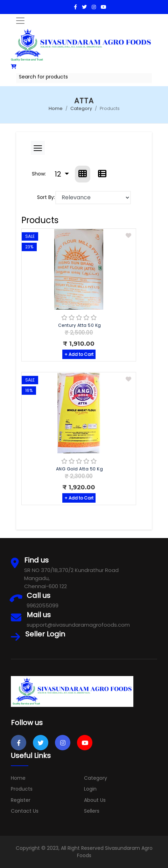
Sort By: (46, 197)
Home (56, 108)
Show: (39, 174)
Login (90, 789)
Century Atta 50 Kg (80, 325)
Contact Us (25, 811)
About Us (95, 800)
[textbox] (84, 77)
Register (21, 800)
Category (81, 108)
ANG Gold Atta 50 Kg (80, 469)
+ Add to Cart (79, 354)
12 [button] (59, 174)
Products (22, 789)
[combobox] (84, 78)
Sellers (92, 811)
